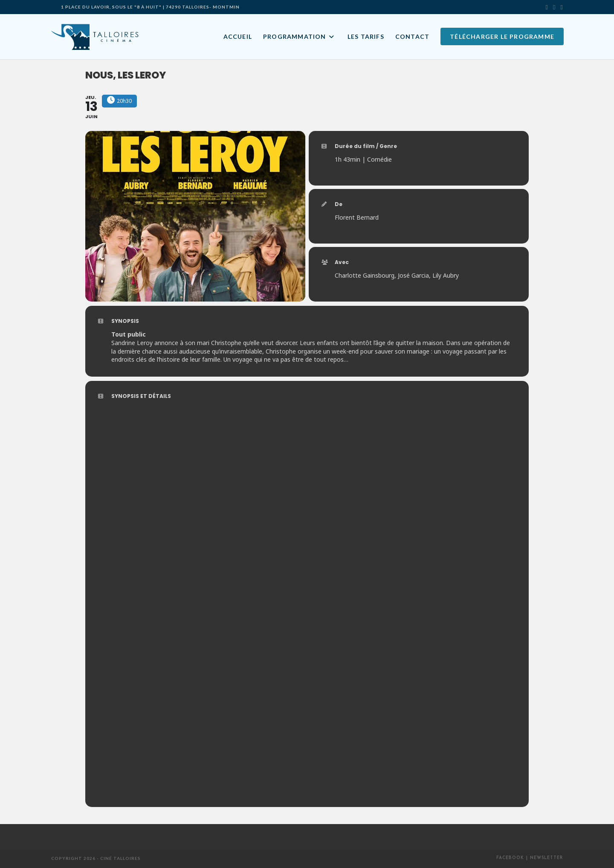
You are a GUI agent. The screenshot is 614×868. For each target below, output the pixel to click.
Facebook (510, 858)
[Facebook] (554, 7)
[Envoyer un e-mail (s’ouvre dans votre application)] (560, 7)
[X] (547, 7)
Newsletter (546, 858)
